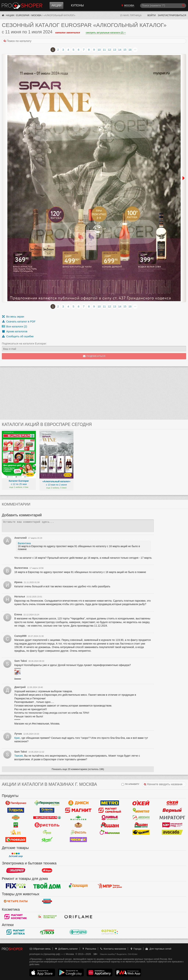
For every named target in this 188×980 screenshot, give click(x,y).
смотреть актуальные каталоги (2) (106, 33)
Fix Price (16, 886)
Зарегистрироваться (172, 15)
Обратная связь (40, 949)
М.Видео (47, 870)
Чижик (141, 832)
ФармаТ (110, 932)
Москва (36, 15)
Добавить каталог (66, 949)
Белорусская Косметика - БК (47, 917)
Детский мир (16, 855)
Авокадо (172, 832)
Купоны (77, 5)
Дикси (78, 803)
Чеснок (78, 840)
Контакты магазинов (113, 949)
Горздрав (78, 932)
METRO (110, 803)
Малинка (110, 832)
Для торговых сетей (158, 949)
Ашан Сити (141, 825)
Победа (16, 840)
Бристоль (47, 825)
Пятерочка (16, 803)
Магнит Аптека (16, 932)
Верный (172, 810)
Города (136, 949)
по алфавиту (130, 784)
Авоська (141, 818)
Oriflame (78, 917)
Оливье (110, 818)
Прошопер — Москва (22, 6)
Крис (17, 738)
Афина (47, 832)
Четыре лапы (16, 901)
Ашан (110, 825)
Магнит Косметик (16, 917)
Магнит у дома (78, 810)
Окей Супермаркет (172, 803)
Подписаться (94, 356)
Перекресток (47, 803)
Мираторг (172, 818)
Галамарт (78, 886)
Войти (152, 15)
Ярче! (47, 840)
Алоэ (47, 932)
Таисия (19, 756)
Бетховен (47, 901)
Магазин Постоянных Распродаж (110, 886)
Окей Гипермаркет (141, 803)
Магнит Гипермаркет (110, 810)
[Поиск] (163, 6)
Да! (16, 825)
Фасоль (78, 832)
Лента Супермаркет (47, 810)
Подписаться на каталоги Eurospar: (24, 343)
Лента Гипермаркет (16, 810)
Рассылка (89, 949)
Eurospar (23, 15)
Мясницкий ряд (172, 825)
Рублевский (78, 825)
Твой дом (47, 886)
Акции (56, 5)
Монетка (141, 810)
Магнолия (78, 818)
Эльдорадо (16, 870)
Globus (16, 818)
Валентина (24, 543)
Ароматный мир (16, 832)
